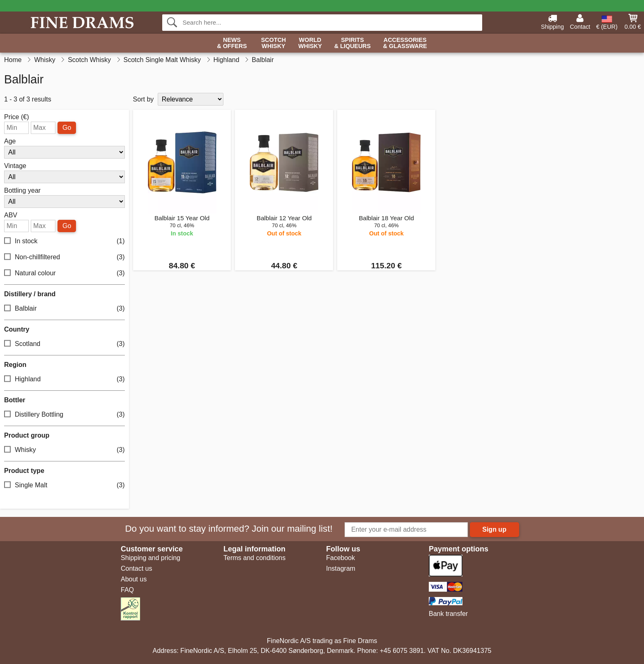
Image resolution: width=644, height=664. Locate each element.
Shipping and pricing (151, 558)
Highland (64, 379)
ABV (11, 215)
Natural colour (64, 273)
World (310, 43)
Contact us (136, 568)
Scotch (273, 43)
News (232, 43)
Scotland (64, 344)
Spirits (353, 43)
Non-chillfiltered (64, 257)
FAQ (127, 590)
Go (67, 128)
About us (134, 579)
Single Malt (64, 485)
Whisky (64, 450)
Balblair (64, 309)
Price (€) (16, 117)
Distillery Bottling (64, 415)
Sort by (144, 99)
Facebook (340, 558)
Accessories (405, 43)
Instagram (341, 568)
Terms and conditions (254, 558)
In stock (64, 241)
